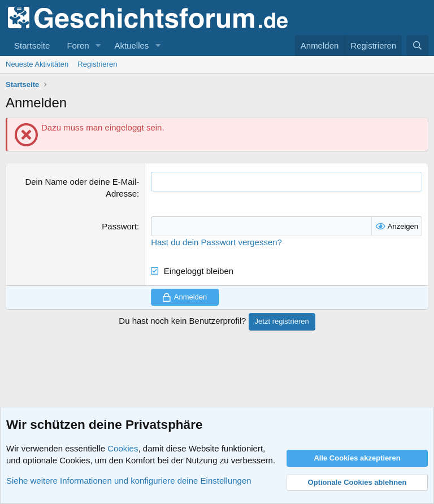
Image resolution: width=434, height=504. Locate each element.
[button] (98, 45)
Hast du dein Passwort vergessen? (216, 242)
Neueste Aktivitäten (37, 64)
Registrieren (97, 64)
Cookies (123, 448)
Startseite (32, 45)
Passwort (119, 226)
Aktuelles (131, 45)
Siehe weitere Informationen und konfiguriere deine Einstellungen (129, 481)
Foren (78, 45)
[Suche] (417, 45)
